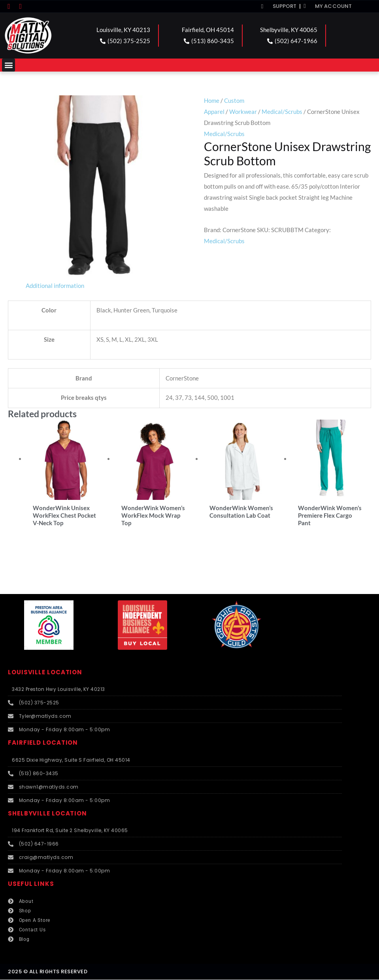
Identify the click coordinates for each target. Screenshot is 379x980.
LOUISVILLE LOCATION (45, 673)
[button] (8, 65)
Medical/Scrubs (282, 112)
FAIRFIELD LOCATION (43, 743)
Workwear (243, 112)
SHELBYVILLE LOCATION (47, 814)
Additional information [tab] (55, 286)
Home (212, 100)
